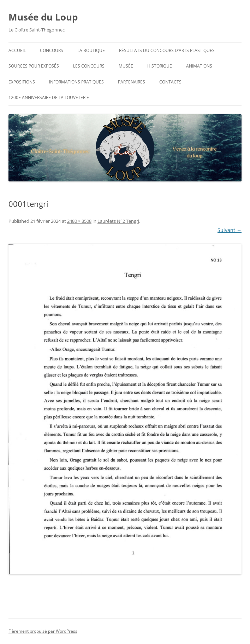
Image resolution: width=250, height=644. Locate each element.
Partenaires (132, 82)
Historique (160, 66)
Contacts (170, 82)
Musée (126, 66)
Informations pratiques (76, 82)
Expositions (22, 82)
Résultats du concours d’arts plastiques (167, 50)
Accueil (17, 50)
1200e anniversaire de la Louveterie (49, 97)
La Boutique (91, 50)
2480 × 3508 (79, 221)
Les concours (89, 66)
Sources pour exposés (34, 66)
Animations (199, 66)
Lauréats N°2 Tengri (118, 221)
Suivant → (230, 230)
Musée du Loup (43, 17)
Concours (52, 50)
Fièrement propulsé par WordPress (43, 631)
